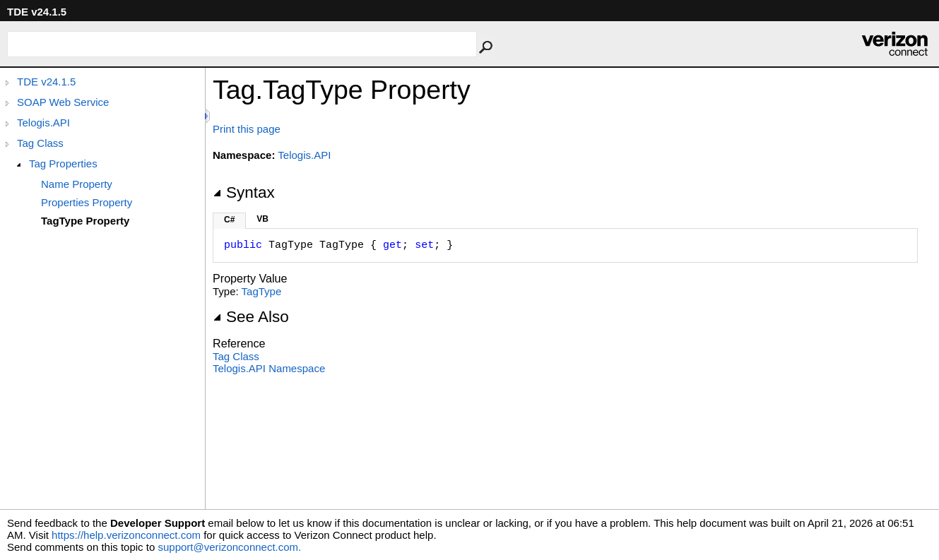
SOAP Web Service (63, 102)
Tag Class (40, 143)
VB (262, 219)
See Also (251, 317)
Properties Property (87, 202)
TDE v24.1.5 (46, 82)
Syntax (244, 192)
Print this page (247, 129)
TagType (262, 291)
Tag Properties (63, 163)
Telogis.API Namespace (269, 368)
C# (229, 220)
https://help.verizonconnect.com (126, 535)
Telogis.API (43, 123)
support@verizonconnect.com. (229, 547)
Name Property (77, 184)
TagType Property (85, 221)
